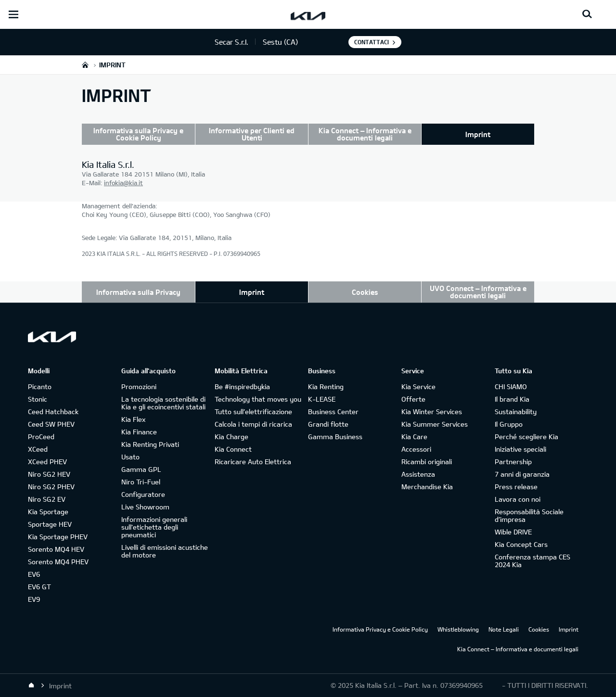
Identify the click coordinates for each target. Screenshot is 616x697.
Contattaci (372, 42)
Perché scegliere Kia (526, 437)
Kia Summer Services (435, 424)
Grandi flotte (328, 424)
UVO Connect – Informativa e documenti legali (478, 292)
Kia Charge (231, 437)
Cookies (365, 292)
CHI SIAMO (511, 387)
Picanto (40, 387)
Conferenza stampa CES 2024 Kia (533, 561)
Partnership (513, 462)
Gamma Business (335, 437)
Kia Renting (326, 387)
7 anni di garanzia (522, 474)
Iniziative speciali (520, 449)
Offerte (413, 399)
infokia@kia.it (123, 183)
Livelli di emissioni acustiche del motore (165, 551)
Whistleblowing (458, 629)
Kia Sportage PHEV (58, 537)
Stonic (38, 399)
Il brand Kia (512, 399)
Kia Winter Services (432, 412)
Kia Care (414, 437)
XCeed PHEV (47, 462)
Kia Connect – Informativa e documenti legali (365, 134)
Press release (516, 487)
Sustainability (516, 412)
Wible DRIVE (513, 532)
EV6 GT (39, 587)
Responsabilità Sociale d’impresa (529, 515)
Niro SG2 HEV (49, 474)
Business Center (333, 412)
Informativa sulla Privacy (138, 292)
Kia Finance (139, 432)
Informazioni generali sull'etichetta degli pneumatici (154, 527)
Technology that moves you (258, 399)
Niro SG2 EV (47, 499)
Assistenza (418, 474)
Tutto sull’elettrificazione (253, 412)
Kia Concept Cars (521, 544)
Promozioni (139, 387)
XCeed (38, 449)
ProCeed (41, 437)
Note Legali (504, 629)
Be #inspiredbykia (242, 387)
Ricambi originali (427, 462)
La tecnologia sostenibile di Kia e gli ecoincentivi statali (163, 403)
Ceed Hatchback (53, 412)
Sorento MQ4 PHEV (58, 562)
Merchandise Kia (427, 487)
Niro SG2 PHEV (51, 487)
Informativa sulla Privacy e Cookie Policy (138, 134)
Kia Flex (133, 419)
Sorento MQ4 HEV (56, 549)
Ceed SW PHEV (51, 424)
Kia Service (418, 387)
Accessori (416, 449)
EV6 (34, 574)
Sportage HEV (50, 524)
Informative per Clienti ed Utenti (252, 134)
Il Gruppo (509, 424)
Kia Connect (233, 449)
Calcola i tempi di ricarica (253, 424)
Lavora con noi (518, 499)
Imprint (478, 134)
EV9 (34, 599)
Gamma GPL (141, 469)
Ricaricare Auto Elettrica (253, 462)
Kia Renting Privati (150, 444)
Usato (130, 457)
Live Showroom (145, 507)
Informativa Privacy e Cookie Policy (380, 629)
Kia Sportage (48, 512)
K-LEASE (322, 399)
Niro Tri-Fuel (141, 482)
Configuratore (143, 494)
